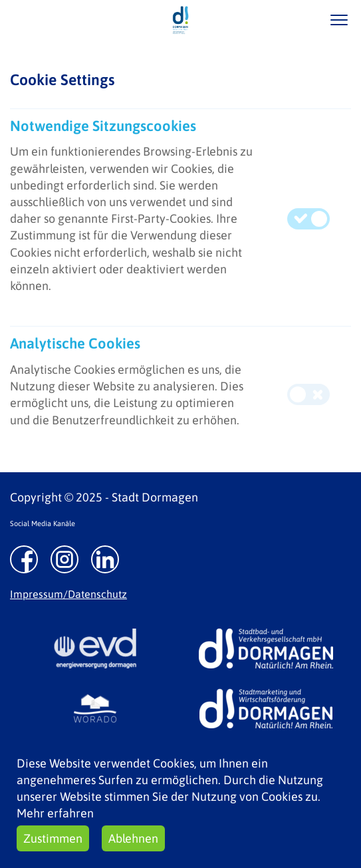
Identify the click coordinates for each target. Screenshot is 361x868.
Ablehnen (133, 838)
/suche (300, 20)
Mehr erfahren (55, 813)
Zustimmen (53, 838)
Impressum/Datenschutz (68, 594)
